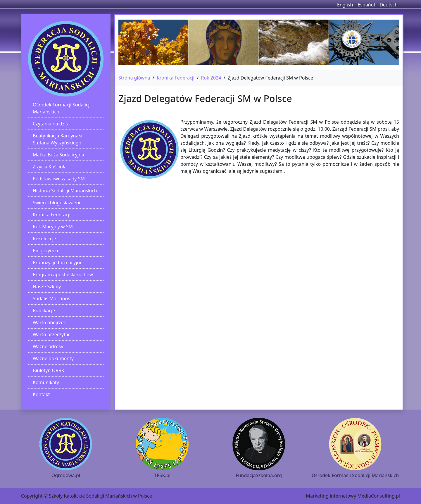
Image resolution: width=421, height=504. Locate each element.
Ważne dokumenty (53, 358)
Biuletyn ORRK (49, 370)
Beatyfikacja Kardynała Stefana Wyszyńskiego (58, 139)
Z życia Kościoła (50, 167)
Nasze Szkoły (47, 286)
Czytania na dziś (50, 124)
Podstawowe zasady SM (59, 179)
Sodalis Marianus (51, 298)
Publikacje (44, 310)
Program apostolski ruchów (63, 275)
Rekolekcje (44, 239)
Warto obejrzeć (49, 322)
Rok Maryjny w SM (53, 227)
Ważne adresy (48, 346)
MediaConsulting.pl (379, 496)
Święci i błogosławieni (56, 203)
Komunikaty (46, 382)
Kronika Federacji (52, 215)
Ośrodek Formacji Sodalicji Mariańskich (62, 108)
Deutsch (389, 5)
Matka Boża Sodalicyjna (58, 155)
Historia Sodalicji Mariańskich (65, 191)
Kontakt (41, 394)
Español (366, 5)
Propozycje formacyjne (58, 263)
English (345, 5)
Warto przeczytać (52, 334)
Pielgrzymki (45, 251)
